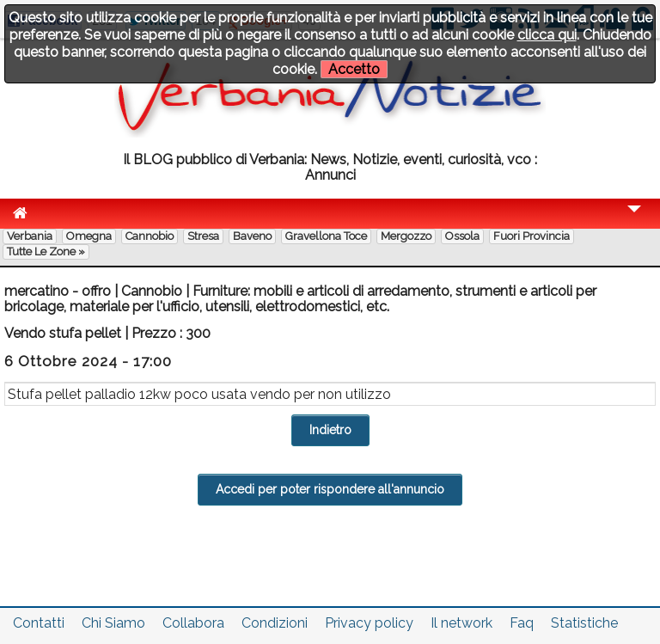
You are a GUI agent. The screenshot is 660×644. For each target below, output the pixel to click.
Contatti (39, 623)
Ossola (462, 236)
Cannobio (150, 236)
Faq (522, 623)
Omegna (89, 236)
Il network (461, 623)
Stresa (203, 236)
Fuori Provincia (532, 236)
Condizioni (275, 623)
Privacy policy (369, 623)
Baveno (252, 236)
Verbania (30, 236)
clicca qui (547, 35)
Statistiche (584, 623)
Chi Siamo (113, 623)
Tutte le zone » (46, 251)
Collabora (193, 623)
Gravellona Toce (326, 236)
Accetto (354, 69)
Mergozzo (406, 236)
